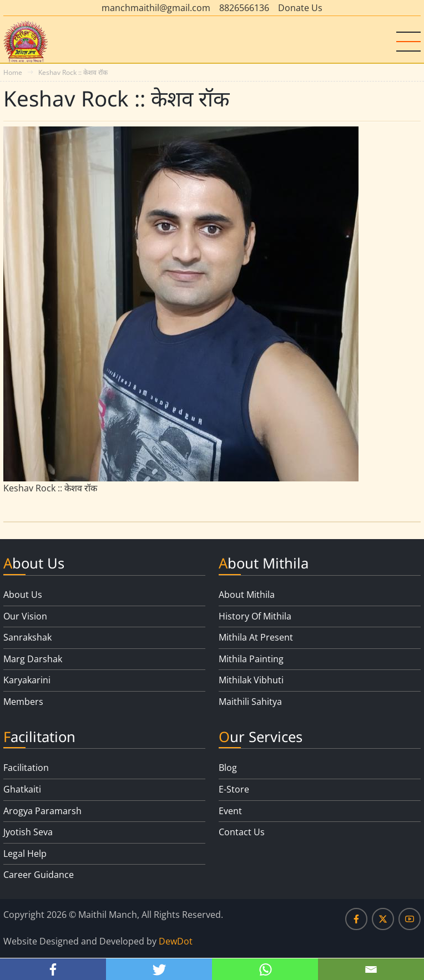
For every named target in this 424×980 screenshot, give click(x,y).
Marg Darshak (33, 659)
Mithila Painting (251, 659)
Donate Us (300, 8)
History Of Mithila (255, 616)
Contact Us (242, 832)
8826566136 (244, 8)
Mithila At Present (256, 637)
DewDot (176, 941)
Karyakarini (27, 680)
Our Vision (25, 616)
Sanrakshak (27, 637)
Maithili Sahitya (250, 702)
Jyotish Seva (28, 832)
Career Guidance (39, 875)
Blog (228, 768)
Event (230, 811)
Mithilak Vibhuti (251, 680)
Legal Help (25, 854)
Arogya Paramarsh (42, 811)
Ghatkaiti (22, 789)
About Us (23, 595)
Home (13, 72)
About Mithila (247, 595)
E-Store (234, 789)
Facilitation (26, 768)
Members (23, 702)
